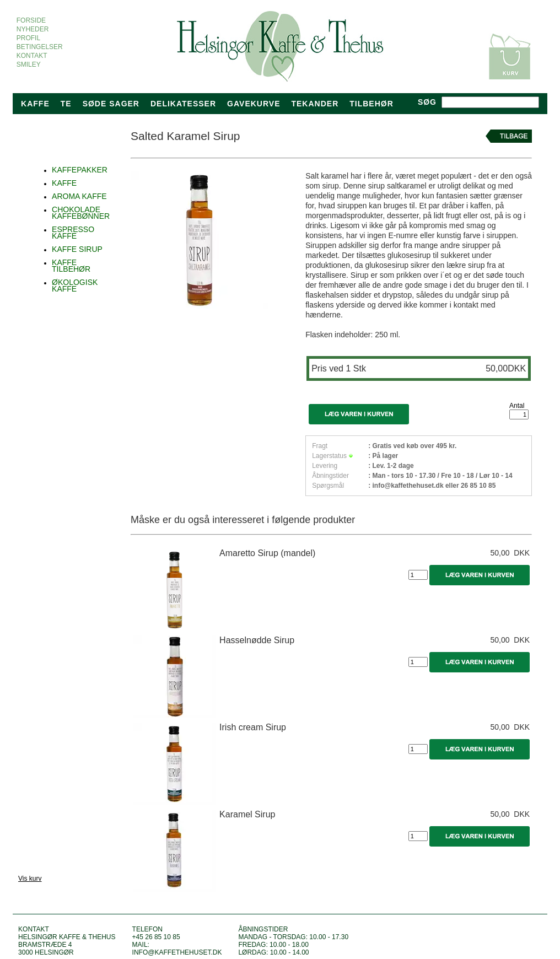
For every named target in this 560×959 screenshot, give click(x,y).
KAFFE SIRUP (77, 249)
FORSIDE (31, 20)
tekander (315, 104)
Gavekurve (254, 104)
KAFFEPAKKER (80, 170)
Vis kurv (30, 879)
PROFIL (28, 38)
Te (66, 104)
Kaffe (35, 104)
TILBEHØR (371, 104)
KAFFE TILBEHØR (71, 266)
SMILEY (28, 64)
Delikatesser (183, 104)
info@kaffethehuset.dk (177, 952)
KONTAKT (32, 56)
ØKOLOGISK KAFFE (75, 285)
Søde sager (111, 104)
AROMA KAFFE (79, 196)
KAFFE (64, 183)
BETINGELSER (39, 47)
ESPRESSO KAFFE (73, 233)
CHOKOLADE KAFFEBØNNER (81, 213)
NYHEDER (33, 29)
